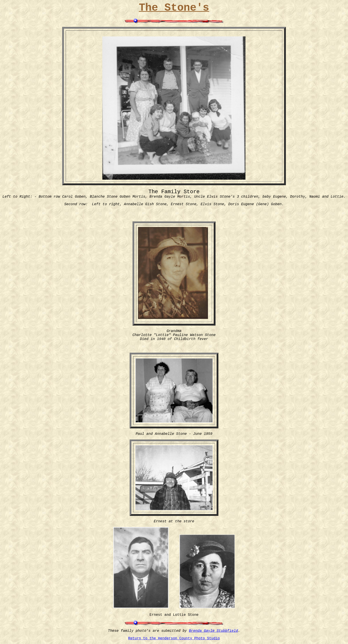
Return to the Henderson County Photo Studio (174, 638)
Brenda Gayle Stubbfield (213, 631)
